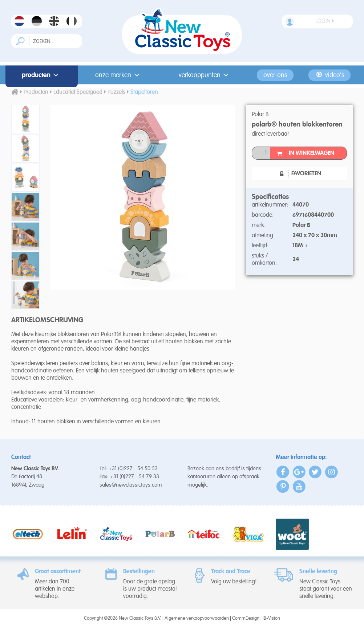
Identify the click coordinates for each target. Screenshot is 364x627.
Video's (330, 75)
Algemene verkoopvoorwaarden (197, 618)
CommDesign (246, 618)
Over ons (275, 75)
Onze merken (119, 75)
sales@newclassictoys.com (131, 485)
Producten (42, 75)
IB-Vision (271, 618)
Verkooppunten (205, 75)
